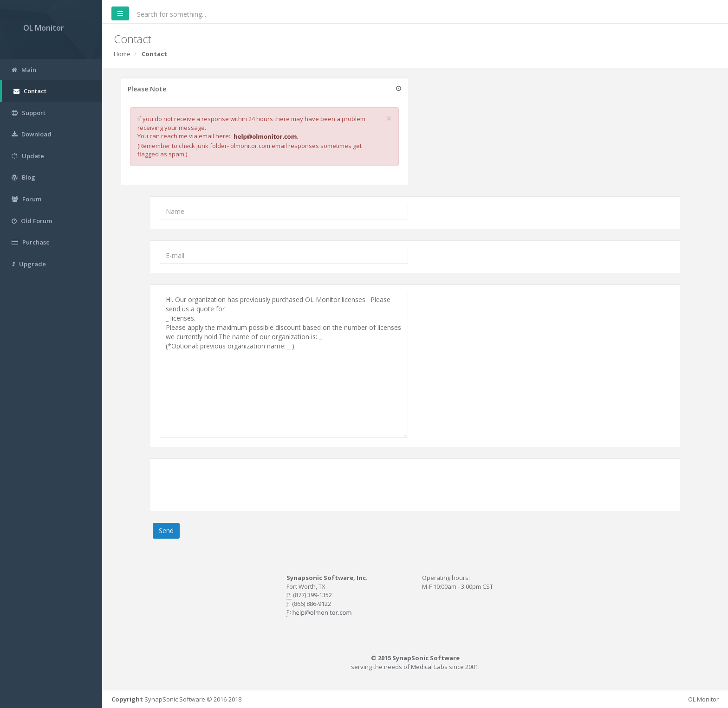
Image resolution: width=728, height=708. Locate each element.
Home (122, 54)
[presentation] (230, 484)
